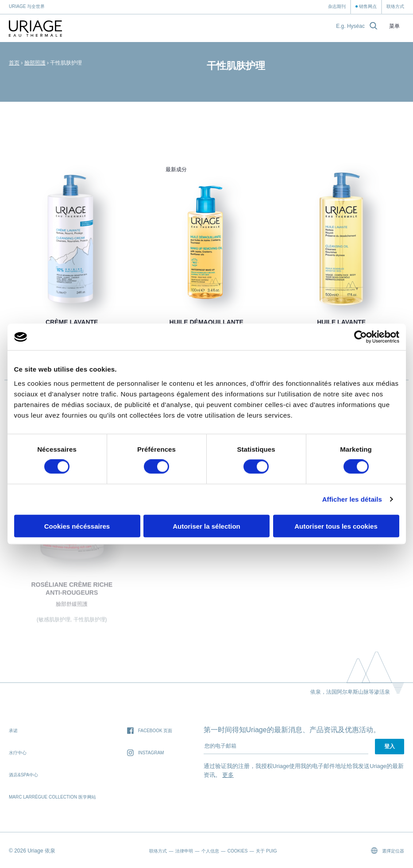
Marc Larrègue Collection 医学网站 (52, 797)
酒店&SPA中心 (23, 775)
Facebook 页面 (150, 731)
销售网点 (368, 6)
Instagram (146, 753)
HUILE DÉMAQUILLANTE (206, 322)
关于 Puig (266, 851)
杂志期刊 (337, 6)
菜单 (394, 26)
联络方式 (395, 6)
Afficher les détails (352, 499)
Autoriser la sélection (206, 526)
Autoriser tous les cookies (336, 526)
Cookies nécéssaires (77, 526)
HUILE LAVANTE (341, 322)
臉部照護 (35, 63)
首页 (14, 63)
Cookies (238, 851)
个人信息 (210, 851)
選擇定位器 (388, 851)
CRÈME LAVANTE (72, 322)
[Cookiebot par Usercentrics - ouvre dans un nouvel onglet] (361, 337)
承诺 (13, 731)
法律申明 (184, 851)
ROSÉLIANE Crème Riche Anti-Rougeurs (72, 591)
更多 (228, 775)
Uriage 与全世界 (27, 6)
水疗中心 (18, 753)
